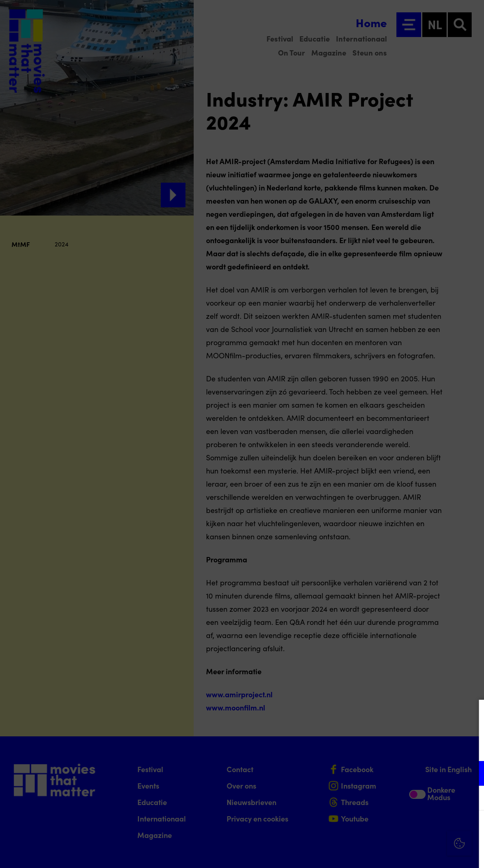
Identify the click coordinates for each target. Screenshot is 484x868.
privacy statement (381, 746)
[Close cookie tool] (471, 715)
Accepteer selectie (414, 853)
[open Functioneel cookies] (471, 774)
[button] (406, 773)
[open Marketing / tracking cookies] (471, 799)
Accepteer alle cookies (414, 829)
